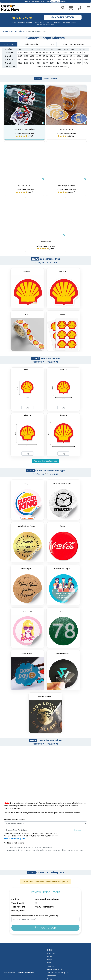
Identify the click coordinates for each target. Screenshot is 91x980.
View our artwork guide (15, 838)
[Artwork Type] (45, 824)
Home (6, 31)
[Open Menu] (87, 8)
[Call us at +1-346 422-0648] (80, 9)
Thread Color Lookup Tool (58, 973)
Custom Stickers (18, 31)
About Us (51, 953)
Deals (50, 963)
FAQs (50, 960)
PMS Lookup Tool (54, 969)
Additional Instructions (14, 843)
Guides (50, 966)
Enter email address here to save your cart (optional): (35, 916)
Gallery (50, 956)
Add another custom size (45, 461)
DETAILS (63, 2)
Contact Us (52, 976)
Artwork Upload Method (15, 819)
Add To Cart (45, 928)
